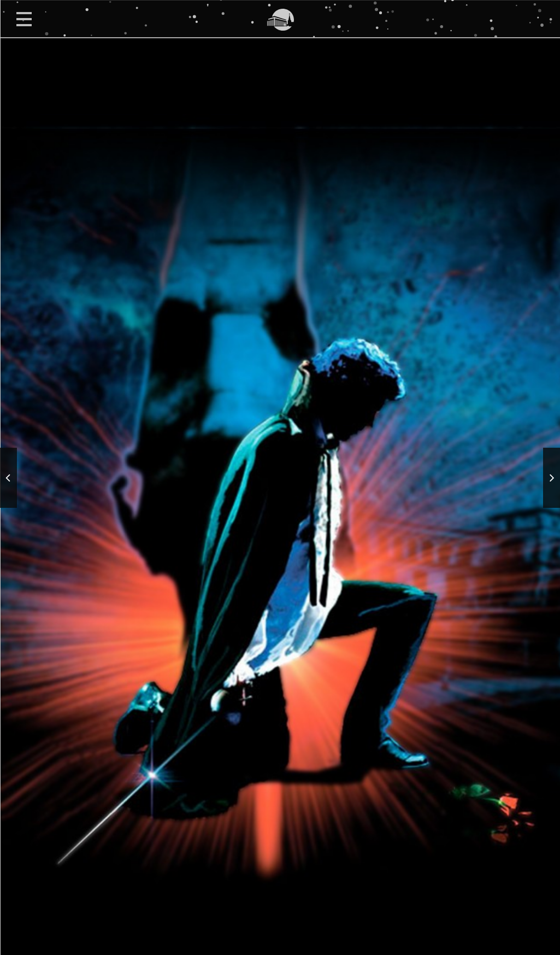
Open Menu (24, 19)
